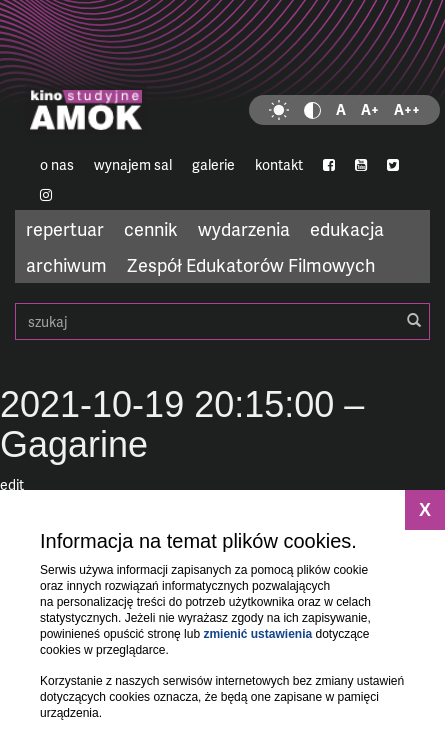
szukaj (222, 321)
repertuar (65, 228)
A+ (370, 109)
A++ (407, 109)
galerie (213, 164)
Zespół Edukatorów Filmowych (251, 264)
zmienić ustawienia (257, 634)
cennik (151, 228)
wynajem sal (133, 164)
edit (12, 484)
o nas (57, 164)
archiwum (66, 264)
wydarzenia (244, 228)
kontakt (279, 164)
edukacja (347, 228)
